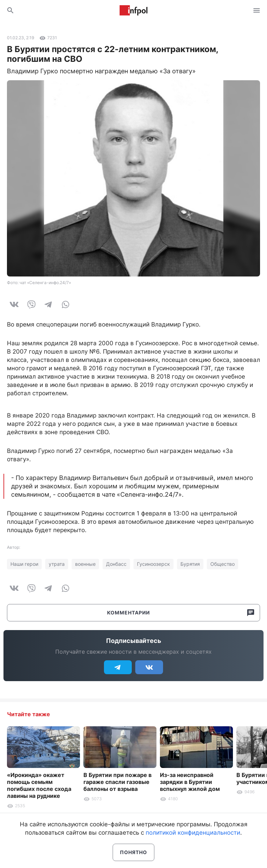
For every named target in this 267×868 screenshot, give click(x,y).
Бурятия (190, 564)
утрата (57, 564)
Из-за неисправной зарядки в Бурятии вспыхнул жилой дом (190, 782)
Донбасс (116, 564)
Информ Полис (133, 10)
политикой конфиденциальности (193, 833)
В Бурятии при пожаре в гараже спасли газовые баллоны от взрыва (118, 782)
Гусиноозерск (153, 564)
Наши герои (24, 564)
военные (85, 564)
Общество (222, 564)
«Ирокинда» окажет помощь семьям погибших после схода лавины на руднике (39, 785)
